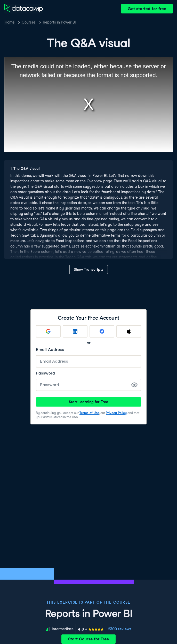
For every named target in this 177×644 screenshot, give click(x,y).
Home (10, 22)
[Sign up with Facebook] (102, 331)
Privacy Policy (116, 413)
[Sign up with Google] (48, 331)
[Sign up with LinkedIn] (75, 331)
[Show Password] (134, 385)
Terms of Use (89, 413)
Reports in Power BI (59, 22)
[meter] (91, 629)
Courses (29, 22)
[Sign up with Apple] (129, 331)
